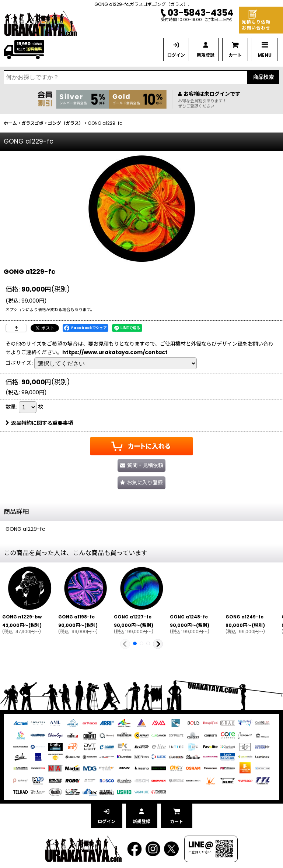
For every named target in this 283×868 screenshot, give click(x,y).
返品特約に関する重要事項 (39, 423)
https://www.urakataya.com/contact (115, 352)
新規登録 (206, 55)
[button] (141, 483)
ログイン (176, 55)
